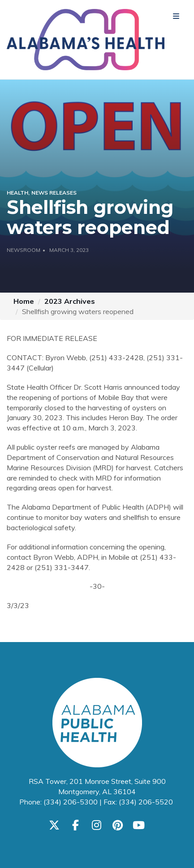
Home (24, 301)
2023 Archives (70, 301)
